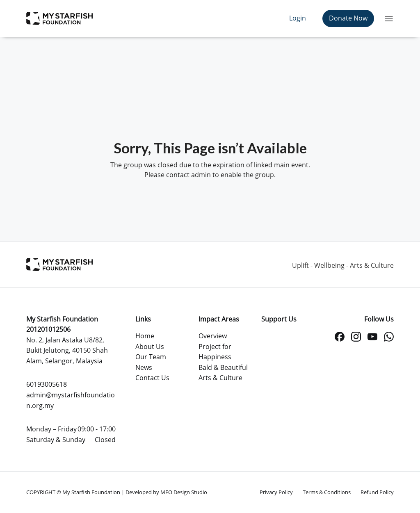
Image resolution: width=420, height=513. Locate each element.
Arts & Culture (220, 378)
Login (298, 18)
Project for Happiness (215, 352)
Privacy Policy (276, 492)
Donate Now (348, 18)
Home (145, 336)
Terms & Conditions (327, 492)
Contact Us (152, 378)
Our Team (151, 357)
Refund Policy (377, 492)
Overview (213, 336)
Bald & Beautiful (223, 367)
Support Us (279, 319)
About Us (150, 347)
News (144, 367)
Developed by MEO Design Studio (166, 492)
